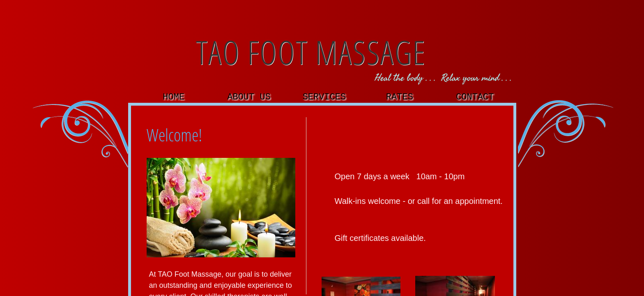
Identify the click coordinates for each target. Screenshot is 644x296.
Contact (475, 97)
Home (174, 97)
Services (324, 97)
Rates (400, 97)
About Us (249, 97)
